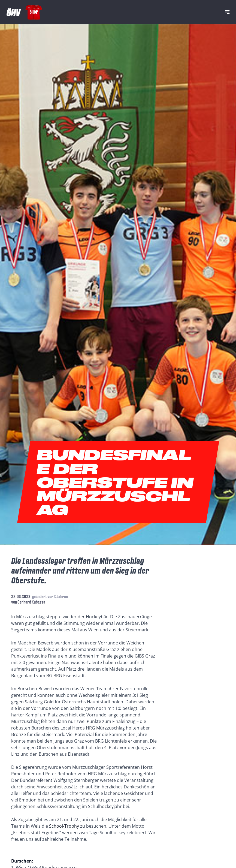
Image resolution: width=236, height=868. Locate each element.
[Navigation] (227, 12)
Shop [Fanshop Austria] (34, 12)
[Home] (14, 12)
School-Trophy (65, 826)
